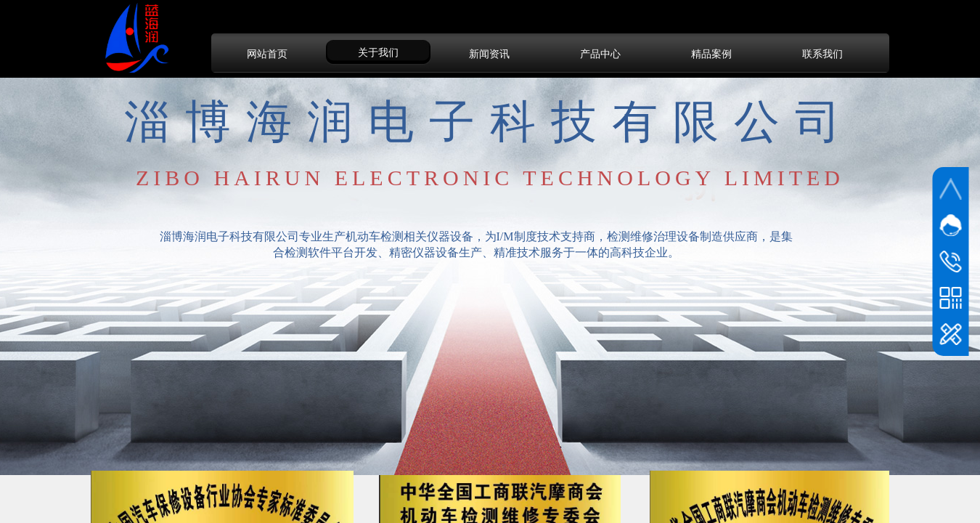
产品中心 (600, 54)
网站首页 (267, 54)
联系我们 (822, 54)
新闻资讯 (489, 54)
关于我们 (378, 52)
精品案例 (711, 54)
